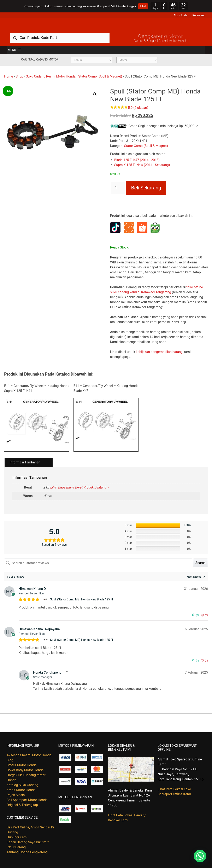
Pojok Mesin (16, 795)
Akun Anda (181, 15)
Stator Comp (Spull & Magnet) (100, 76)
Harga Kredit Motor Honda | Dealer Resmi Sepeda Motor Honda (106, 26)
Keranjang (199, 15)
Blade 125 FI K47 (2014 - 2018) (137, 160)
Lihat (143, 6)
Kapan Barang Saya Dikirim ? (28, 842)
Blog (10, 760)
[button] (12, 50)
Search (201, 563)
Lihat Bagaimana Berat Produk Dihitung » (79, 487)
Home (9, 76)
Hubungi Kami (17, 837)
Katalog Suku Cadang (22, 785)
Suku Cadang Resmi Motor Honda (51, 76)
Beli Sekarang (146, 188)
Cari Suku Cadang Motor (40, 59)
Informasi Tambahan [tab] (25, 462)
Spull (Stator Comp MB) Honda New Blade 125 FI (81, 599)
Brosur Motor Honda (22, 765)
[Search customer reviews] (98, 563)
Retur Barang (16, 847)
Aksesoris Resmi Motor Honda (29, 755)
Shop (19, 76)
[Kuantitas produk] (118, 188)
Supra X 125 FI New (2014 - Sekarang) (142, 165)
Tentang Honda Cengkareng (27, 852)
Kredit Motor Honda (21, 790)
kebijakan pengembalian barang (159, 352)
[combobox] (60, 38)
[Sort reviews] (195, 577)
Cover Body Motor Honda (25, 770)
